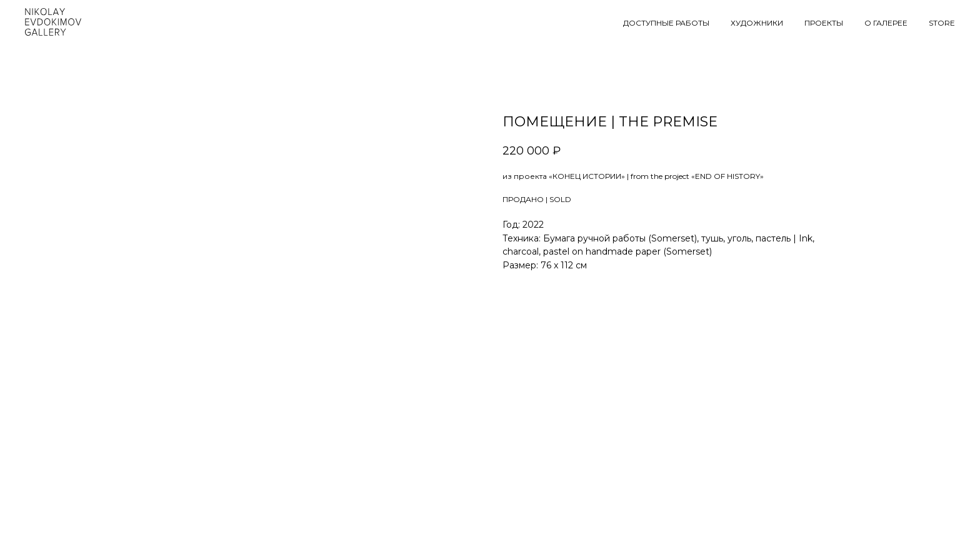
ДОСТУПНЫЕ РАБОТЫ (666, 23)
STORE (942, 23)
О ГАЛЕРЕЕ (886, 23)
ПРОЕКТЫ (824, 23)
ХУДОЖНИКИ (757, 23)
